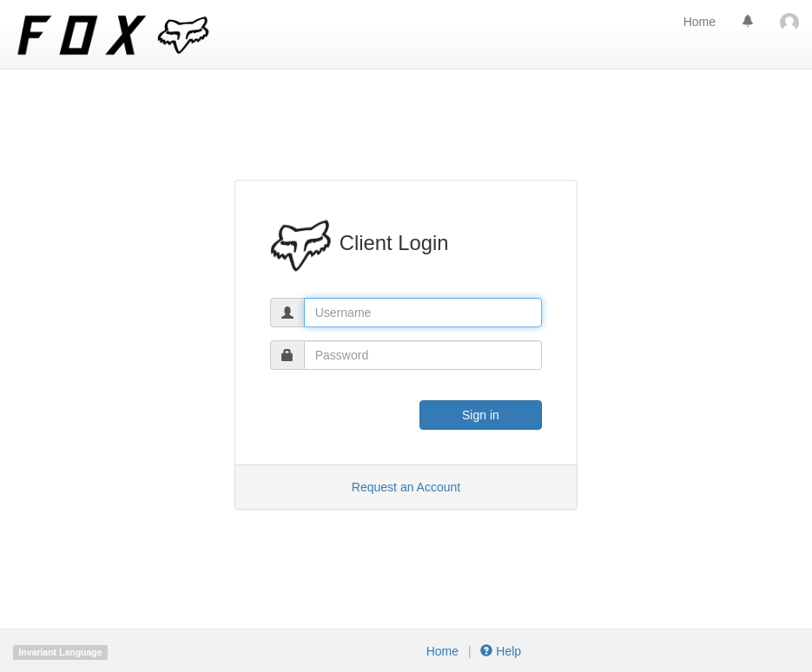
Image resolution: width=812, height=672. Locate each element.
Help (500, 651)
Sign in (481, 415)
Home (700, 22)
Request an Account (406, 487)
